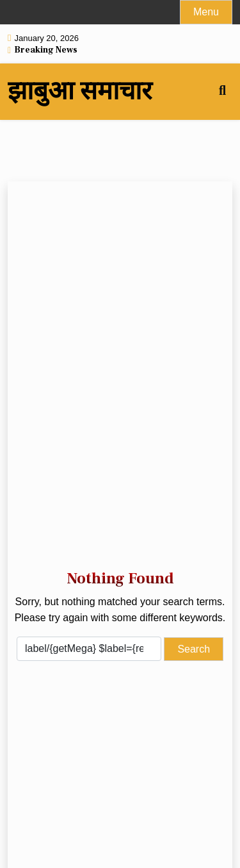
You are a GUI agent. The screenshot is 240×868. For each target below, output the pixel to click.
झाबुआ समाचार (80, 92)
